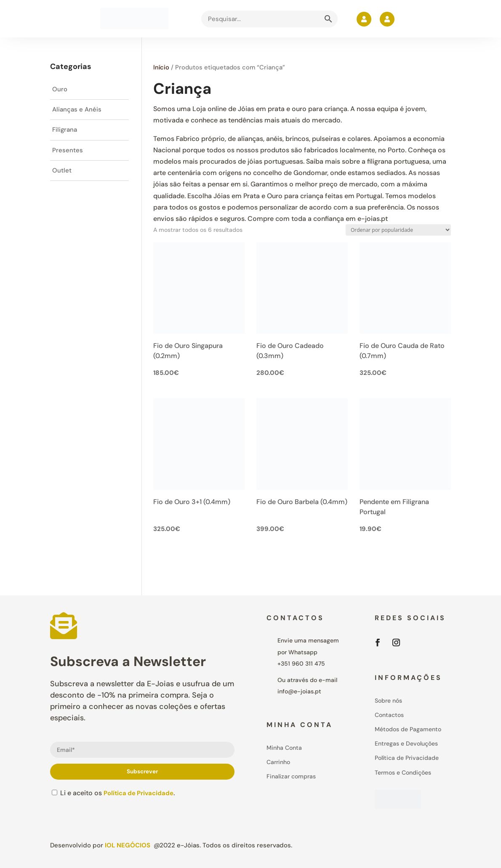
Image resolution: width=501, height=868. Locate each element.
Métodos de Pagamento (408, 729)
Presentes (68, 153)
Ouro (60, 90)
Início (161, 67)
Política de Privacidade (141, 793)
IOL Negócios (128, 845)
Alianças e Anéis (78, 111)
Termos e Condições (403, 772)
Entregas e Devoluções (406, 743)
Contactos (389, 715)
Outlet (62, 174)
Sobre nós (388, 701)
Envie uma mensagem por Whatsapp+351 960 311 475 (308, 652)
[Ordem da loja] (398, 230)
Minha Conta (284, 748)
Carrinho (278, 762)
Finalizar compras (291, 776)
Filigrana (65, 132)
